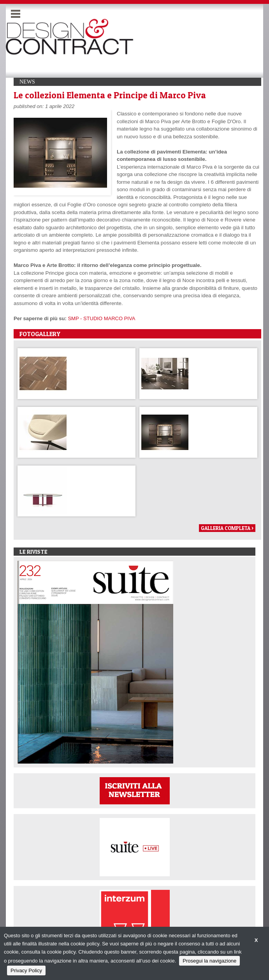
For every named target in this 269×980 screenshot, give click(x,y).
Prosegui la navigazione (209, 961)
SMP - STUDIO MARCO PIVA (101, 318)
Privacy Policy (26, 970)
